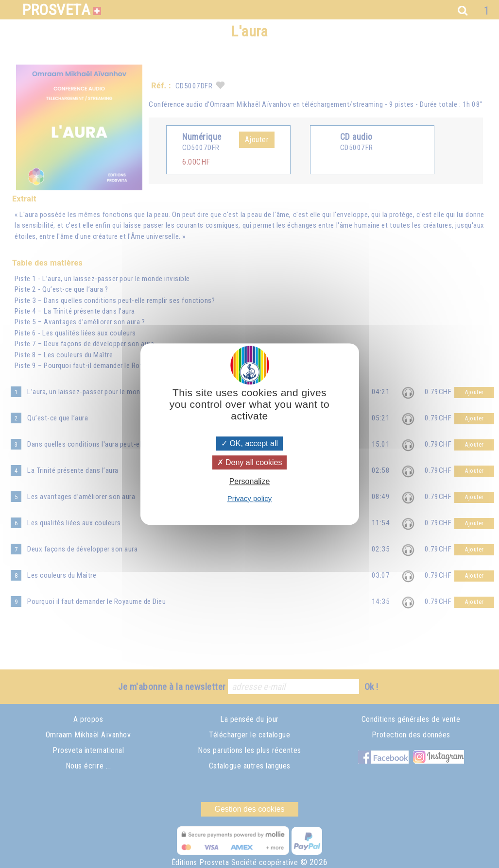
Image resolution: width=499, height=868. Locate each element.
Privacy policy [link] (250, 498)
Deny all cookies (250, 462)
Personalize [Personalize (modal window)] (250, 482)
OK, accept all (249, 443)
